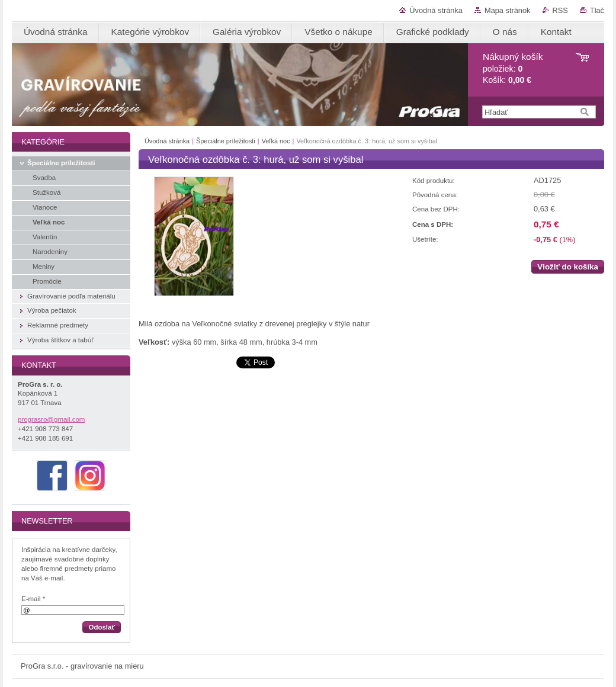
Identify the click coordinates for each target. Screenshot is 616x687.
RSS (560, 10)
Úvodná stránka (436, 10)
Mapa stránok (508, 10)
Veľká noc (276, 141)
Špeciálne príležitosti (226, 141)
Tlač (597, 10)
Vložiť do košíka (568, 267)
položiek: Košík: (513, 68)
